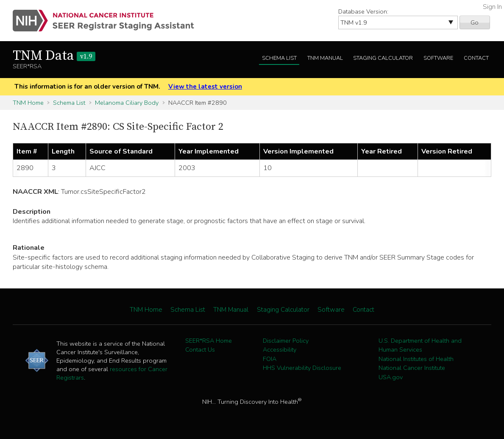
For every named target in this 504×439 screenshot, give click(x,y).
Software (438, 58)
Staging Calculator (383, 58)
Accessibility (280, 350)
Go (475, 22)
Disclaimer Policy (286, 341)
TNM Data (54, 56)
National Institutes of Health (416, 359)
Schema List (279, 58)
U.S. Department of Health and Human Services (420, 345)
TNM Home (28, 103)
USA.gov (391, 377)
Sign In (492, 7)
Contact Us (200, 350)
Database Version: (363, 11)
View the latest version (205, 87)
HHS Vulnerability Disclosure (302, 368)
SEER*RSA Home (209, 341)
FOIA (270, 359)
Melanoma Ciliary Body (127, 103)
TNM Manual (325, 58)
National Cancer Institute (412, 368)
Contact (476, 58)
